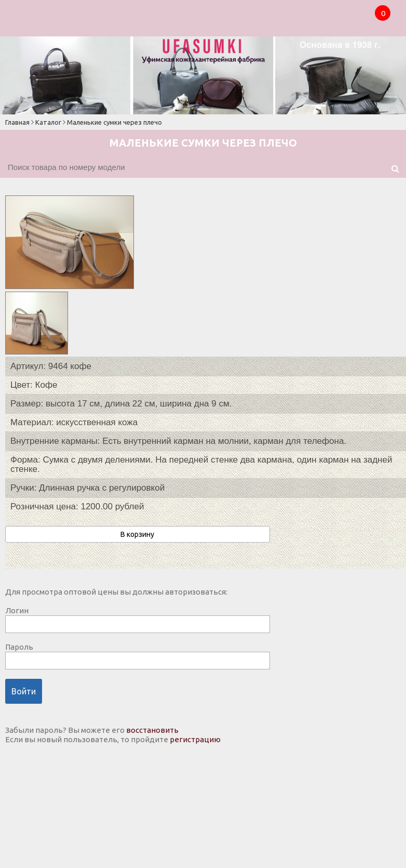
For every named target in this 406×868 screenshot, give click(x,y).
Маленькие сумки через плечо (114, 122)
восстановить (152, 730)
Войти (24, 691)
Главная (17, 122)
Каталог (48, 122)
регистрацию (195, 739)
